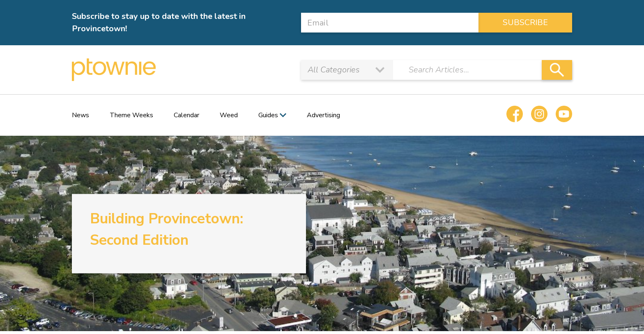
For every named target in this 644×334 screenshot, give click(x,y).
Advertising (323, 115)
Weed (229, 115)
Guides (268, 115)
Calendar (186, 115)
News (80, 115)
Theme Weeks (131, 115)
